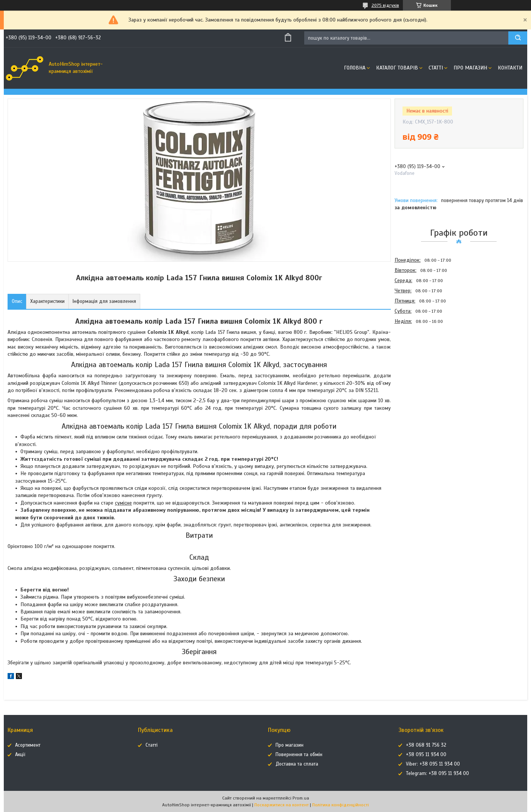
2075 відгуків (385, 5)
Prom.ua (301, 798)
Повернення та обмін (299, 755)
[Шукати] (518, 38)
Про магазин (470, 68)
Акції (20, 755)
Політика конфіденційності (341, 805)
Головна (355, 68)
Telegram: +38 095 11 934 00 (437, 773)
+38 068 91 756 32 (426, 745)
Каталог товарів (397, 68)
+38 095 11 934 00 (426, 755)
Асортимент (28, 745)
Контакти (510, 68)
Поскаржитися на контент (282, 805)
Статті (436, 68)
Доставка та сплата (297, 764)
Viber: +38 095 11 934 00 (433, 764)
